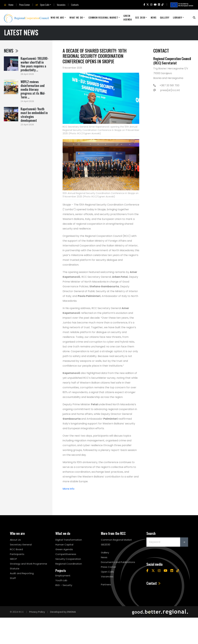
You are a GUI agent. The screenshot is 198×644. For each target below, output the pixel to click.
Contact (154, 583)
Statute (15, 568)
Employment (63, 576)
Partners (106, 584)
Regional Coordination (69, 564)
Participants (17, 554)
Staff (13, 578)
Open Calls (42, 5)
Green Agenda (128, 17)
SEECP (13, 559)
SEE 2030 (140, 17)
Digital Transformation (69, 540)
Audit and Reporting (22, 573)
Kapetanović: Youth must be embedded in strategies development (34, 115)
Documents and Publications (118, 562)
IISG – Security (64, 585)
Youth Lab (61, 580)
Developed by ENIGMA (63, 612)
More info (69, 489)
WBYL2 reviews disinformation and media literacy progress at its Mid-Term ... (33, 89)
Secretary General (21, 545)
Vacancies (61, 5)
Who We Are (57, 17)
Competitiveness (66, 554)
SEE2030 (106, 545)
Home (9, 5)
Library (178, 17)
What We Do (76, 17)
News (154, 17)
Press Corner (25, 5)
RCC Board (16, 549)
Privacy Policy (37, 612)
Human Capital (64, 545)
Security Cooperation (68, 559)
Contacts (75, 5)
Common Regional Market (103, 17)
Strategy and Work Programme (29, 564)
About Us (15, 540)
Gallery (165, 17)
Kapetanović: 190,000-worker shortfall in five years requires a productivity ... (35, 64)
